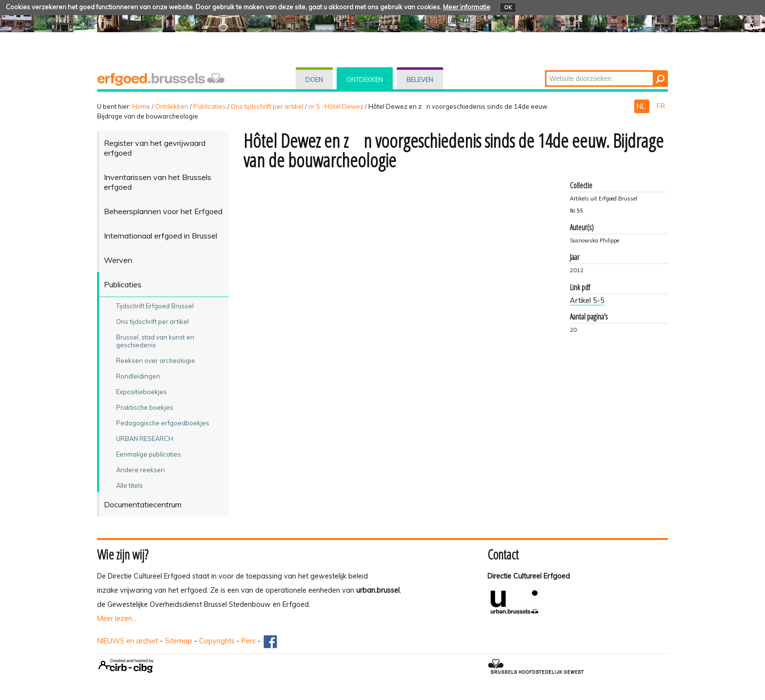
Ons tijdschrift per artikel (267, 106)
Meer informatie (467, 7)
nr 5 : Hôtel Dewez (336, 106)
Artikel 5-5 (587, 300)
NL (642, 106)
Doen (314, 80)
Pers (249, 641)
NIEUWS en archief (128, 641)
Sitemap (179, 641)
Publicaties (210, 106)
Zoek (546, 71)
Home (141, 106)
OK (508, 7)
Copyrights (217, 641)
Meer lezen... (117, 619)
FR (661, 106)
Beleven (420, 80)
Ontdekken (365, 80)
